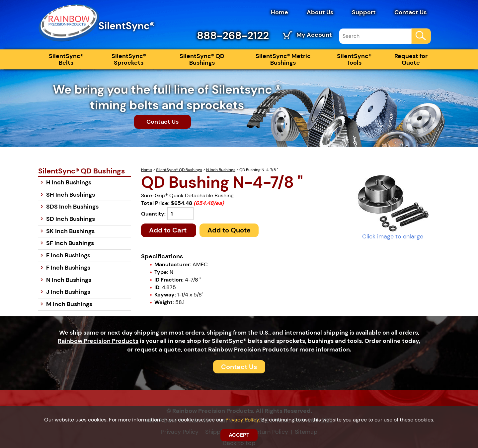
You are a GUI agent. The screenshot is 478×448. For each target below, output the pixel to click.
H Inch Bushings (69, 182)
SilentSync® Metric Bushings (283, 59)
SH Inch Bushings (71, 195)
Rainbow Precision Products (98, 341)
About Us (320, 12)
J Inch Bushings (68, 292)
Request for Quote (411, 59)
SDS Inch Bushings (72, 207)
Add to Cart (169, 230)
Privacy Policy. (243, 420)
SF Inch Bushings (70, 243)
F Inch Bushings (68, 268)
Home (279, 12)
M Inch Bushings (69, 304)
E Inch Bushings (68, 255)
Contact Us (410, 12)
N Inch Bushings (221, 170)
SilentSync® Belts (66, 59)
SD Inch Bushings (71, 219)
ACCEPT (239, 435)
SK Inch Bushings (70, 231)
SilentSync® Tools (354, 59)
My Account (314, 35)
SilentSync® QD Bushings (202, 59)
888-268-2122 (233, 35)
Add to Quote (229, 230)
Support (364, 12)
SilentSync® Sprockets (129, 59)
